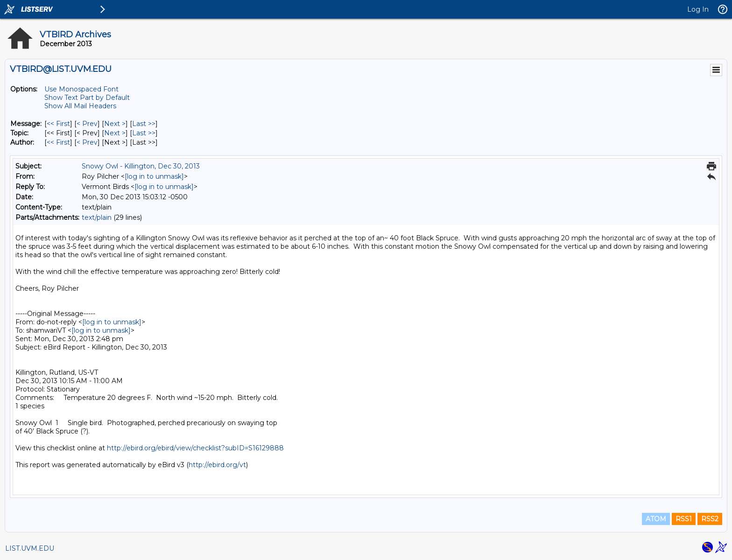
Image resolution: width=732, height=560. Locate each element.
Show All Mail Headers (80, 106)
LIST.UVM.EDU (30, 548)
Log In (698, 9)
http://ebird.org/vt (217, 465)
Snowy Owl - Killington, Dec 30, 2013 (141, 166)
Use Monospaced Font (81, 89)
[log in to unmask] (154, 176)
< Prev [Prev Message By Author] (87, 142)
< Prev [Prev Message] (87, 124)
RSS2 (710, 519)
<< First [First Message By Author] (58, 142)
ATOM (656, 519)
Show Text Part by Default (87, 98)
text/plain (97, 217)
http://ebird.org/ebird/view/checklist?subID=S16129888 (195, 448)
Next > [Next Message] (115, 124)
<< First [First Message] (58, 124)
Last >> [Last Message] (144, 124)
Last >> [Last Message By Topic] (144, 133)
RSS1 (684, 519)
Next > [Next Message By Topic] (115, 133)
